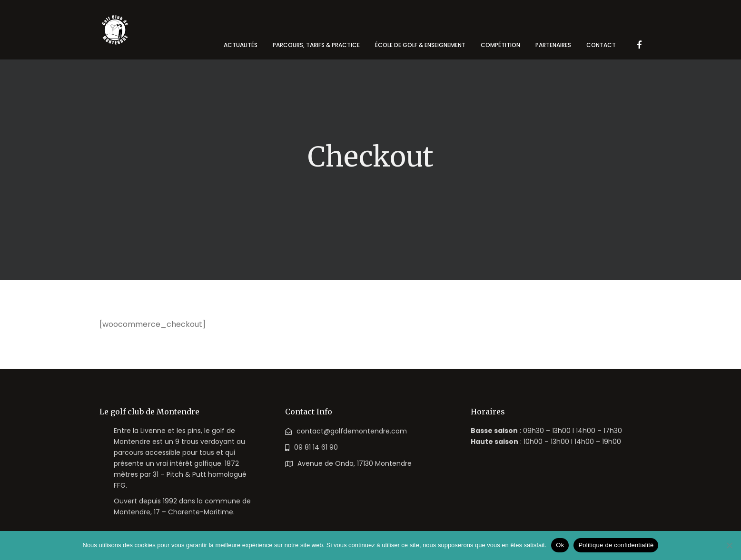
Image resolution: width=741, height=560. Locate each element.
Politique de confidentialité (616, 545)
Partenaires (553, 45)
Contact (601, 45)
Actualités (241, 45)
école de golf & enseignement (420, 45)
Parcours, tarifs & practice (316, 45)
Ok (560, 545)
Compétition (500, 45)
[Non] (729, 545)
